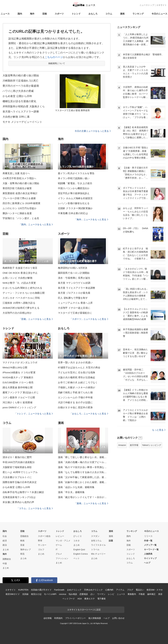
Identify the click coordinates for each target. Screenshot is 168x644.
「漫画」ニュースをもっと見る (91, 503)
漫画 (122, 14)
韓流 (22, 554)
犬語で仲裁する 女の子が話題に (75, 402)
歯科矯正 (151, 594)
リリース (148, 536)
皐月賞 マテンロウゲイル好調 (74, 283)
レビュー (60, 536)
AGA (80, 599)
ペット (77, 558)
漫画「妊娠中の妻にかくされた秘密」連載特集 (83, 482)
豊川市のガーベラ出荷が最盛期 (21, 86)
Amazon (122, 445)
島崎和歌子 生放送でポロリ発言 (20, 268)
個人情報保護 (95, 618)
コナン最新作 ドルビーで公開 (19, 397)
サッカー (42, 545)
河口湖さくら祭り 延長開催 (18, 402)
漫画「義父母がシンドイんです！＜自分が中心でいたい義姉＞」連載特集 (83, 497)
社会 (5, 536)
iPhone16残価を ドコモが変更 (19, 372)
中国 (5, 564)
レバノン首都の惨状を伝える (74, 203)
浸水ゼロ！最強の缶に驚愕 (17, 457)
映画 (22, 541)
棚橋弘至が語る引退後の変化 (19, 101)
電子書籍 (101, 599)
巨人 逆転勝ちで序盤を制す (73, 298)
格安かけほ (36, 594)
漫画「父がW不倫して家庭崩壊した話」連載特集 (83, 477)
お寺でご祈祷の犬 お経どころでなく (78, 382)
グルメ (59, 554)
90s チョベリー (98, 554)
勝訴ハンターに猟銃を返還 (17, 213)
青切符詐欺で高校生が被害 (17, 188)
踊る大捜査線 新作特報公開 (18, 387)
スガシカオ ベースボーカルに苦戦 (21, 298)
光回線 (25, 594)
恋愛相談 (84, 594)
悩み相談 (73, 594)
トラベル (95, 550)
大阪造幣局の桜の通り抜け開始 (21, 75)
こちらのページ (54, 57)
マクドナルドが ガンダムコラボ (20, 362)
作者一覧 (148, 541)
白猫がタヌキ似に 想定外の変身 (75, 407)
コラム (109, 14)
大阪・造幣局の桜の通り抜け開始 (21, 183)
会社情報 (48, 618)
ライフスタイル (98, 545)
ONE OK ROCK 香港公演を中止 (20, 273)
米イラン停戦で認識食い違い (74, 178)
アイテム (120, 590)
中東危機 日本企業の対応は (73, 213)
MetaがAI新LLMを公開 (15, 367)
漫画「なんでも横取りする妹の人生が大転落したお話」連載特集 (83, 472)
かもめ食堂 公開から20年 (17, 96)
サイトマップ (150, 558)
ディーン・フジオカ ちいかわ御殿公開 (24, 293)
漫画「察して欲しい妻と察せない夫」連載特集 (83, 457)
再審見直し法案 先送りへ (16, 173)
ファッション (62, 558)
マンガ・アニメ (63, 541)
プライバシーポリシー (76, 618)
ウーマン (101, 594)
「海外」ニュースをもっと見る (91, 219)
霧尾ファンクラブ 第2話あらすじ (21, 392)
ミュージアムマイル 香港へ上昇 (75, 303)
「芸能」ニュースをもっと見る (36, 319)
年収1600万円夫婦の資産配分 (19, 462)
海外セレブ (26, 550)
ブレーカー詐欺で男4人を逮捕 (19, 198)
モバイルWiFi (50, 594)
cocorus (63, 594)
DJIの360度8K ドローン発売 (18, 382)
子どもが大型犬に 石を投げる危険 (77, 372)
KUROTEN (23, 590)
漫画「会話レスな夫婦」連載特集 (76, 487)
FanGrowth (59, 590)
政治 (5, 545)
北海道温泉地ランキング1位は (19, 497)
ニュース (5, 14)
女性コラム (96, 541)
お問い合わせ (118, 618)
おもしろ (93, 14)
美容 (160, 594)
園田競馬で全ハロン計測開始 (74, 273)
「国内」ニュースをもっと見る (36, 224)
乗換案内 (132, 594)
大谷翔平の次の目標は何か (17, 313)
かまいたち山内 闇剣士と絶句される (22, 288)
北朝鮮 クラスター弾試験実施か (75, 208)
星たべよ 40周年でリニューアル (20, 472)
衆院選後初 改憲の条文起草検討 (20, 193)
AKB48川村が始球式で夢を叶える (21, 308)
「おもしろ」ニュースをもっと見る (89, 414)
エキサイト (161, 5)
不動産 (142, 594)
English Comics (81, 554)
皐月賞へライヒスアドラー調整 (21, 112)
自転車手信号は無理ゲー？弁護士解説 (23, 492)
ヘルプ (147, 563)
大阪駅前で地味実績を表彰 (17, 467)
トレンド (76, 14)
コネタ (77, 541)
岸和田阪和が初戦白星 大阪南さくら (24, 106)
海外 (32, 14)
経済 (5, 541)
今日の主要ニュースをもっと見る (93, 131)
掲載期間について (57, 63)
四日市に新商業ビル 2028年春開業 (21, 203)
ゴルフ (41, 550)
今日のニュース (159, 14)
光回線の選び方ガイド (41, 590)
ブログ (130, 590)
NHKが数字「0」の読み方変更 (19, 283)
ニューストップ (147, 5)
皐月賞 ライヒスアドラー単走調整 (77, 288)
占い (93, 594)
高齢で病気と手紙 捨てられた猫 (75, 392)
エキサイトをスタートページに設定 (84, 610)
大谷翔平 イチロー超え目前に (74, 308)
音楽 (22, 545)
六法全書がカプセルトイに (17, 477)
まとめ (6, 550)
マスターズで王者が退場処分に (75, 313)
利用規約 (58, 618)
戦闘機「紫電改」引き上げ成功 (75, 183)
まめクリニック (74, 590)
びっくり (78, 536)
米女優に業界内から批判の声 (18, 502)
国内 (20, 14)
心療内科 (109, 590)
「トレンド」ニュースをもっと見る (34, 414)
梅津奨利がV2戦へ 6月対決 (73, 268)
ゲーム (59, 545)
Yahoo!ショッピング (152, 445)
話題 (111, 541)
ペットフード (69, 599)
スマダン (95, 536)
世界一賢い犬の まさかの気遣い (75, 362)
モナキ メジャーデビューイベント (22, 122)
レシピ (111, 594)
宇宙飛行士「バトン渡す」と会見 (21, 218)
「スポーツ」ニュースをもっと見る (89, 319)
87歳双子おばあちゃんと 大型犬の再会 (79, 367)
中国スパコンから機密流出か (74, 188)
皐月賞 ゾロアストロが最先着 (74, 293)
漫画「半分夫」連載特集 (71, 492)
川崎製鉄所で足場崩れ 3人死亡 (21, 81)
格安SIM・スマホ (155, 590)
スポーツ (59, 14)
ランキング (138, 14)
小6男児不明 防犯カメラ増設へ (19, 178)
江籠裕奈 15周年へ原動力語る (19, 303)
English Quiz (79, 550)
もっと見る (159, 430)
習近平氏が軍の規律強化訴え (74, 193)
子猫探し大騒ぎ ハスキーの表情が (77, 387)
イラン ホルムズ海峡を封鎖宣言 (75, 198)
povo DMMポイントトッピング (19, 407)
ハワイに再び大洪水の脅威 (18, 91)
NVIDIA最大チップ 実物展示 (18, 377)
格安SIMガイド (13, 594)
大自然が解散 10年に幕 (16, 117)
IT (57, 550)
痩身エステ (89, 599)
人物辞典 (148, 554)
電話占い (140, 590)
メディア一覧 (150, 545)
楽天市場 (134, 445)
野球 (40, 541)
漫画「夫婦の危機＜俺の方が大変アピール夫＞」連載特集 (83, 462)
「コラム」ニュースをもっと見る (35, 508)
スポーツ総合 (44, 536)
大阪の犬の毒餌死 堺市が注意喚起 (77, 377)
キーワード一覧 (151, 550)
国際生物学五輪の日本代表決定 (20, 482)
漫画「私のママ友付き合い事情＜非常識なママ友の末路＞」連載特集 (83, 467)
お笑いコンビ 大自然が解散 (18, 278)
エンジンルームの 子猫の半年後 (75, 397)
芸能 (45, 14)
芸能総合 (24, 536)
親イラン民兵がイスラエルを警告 (76, 173)
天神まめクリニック (93, 590)
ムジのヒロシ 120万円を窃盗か (20, 208)
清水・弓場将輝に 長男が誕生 (74, 278)
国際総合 (7, 559)
